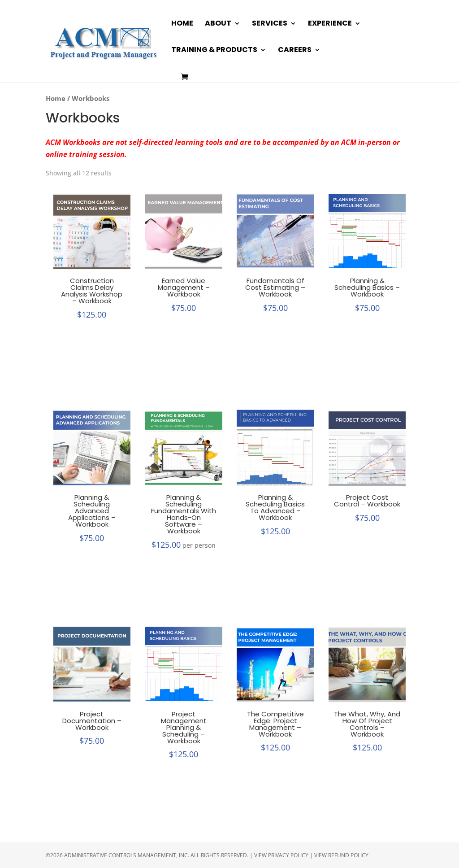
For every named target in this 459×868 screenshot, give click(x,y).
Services (270, 24)
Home (182, 24)
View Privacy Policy (281, 855)
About (218, 24)
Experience (330, 24)
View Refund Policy (341, 855)
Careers (295, 51)
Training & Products (214, 51)
